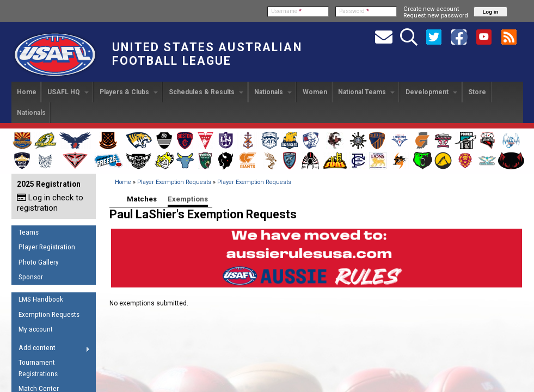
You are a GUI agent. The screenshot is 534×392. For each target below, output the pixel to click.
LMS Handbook (41, 299)
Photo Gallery (39, 262)
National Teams (366, 92)
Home (27, 92)
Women (315, 92)
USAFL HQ (68, 92)
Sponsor (31, 277)
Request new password (436, 15)
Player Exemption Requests (174, 182)
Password (354, 11)
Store (477, 92)
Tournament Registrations (38, 368)
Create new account (431, 9)
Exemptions (188, 199)
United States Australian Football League (207, 54)
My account (36, 329)
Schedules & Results (206, 92)
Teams (29, 232)
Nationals (273, 92)
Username (286, 11)
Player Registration (47, 247)
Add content (51, 350)
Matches (142, 199)
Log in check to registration (50, 203)
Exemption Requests (49, 314)
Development (431, 92)
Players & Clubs (129, 92)
